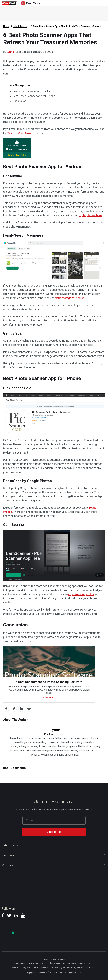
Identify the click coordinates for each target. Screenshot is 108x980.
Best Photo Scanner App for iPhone (34, 96)
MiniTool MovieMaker (20, 133)
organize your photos (81, 594)
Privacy (45, 959)
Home (6, 26)
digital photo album (90, 215)
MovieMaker (20, 26)
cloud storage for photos (70, 298)
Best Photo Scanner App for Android (34, 91)
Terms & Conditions (58, 959)
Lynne (10, 52)
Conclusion (19, 101)
